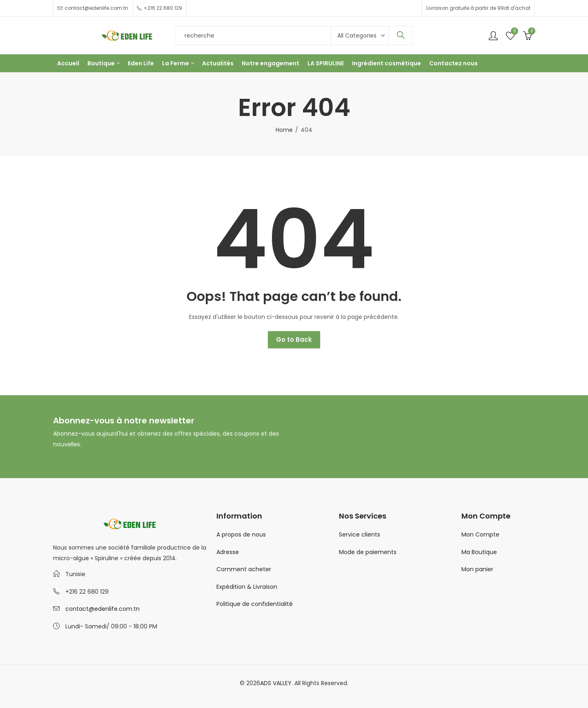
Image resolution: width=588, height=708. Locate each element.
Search (401, 36)
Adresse (228, 552)
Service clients (360, 534)
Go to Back (294, 340)
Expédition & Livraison (247, 587)
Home (284, 130)
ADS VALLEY (276, 683)
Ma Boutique (479, 552)
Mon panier (477, 569)
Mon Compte (480, 534)
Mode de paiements (368, 552)
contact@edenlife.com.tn (102, 609)
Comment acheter (244, 569)
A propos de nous (241, 534)
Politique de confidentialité (255, 604)
